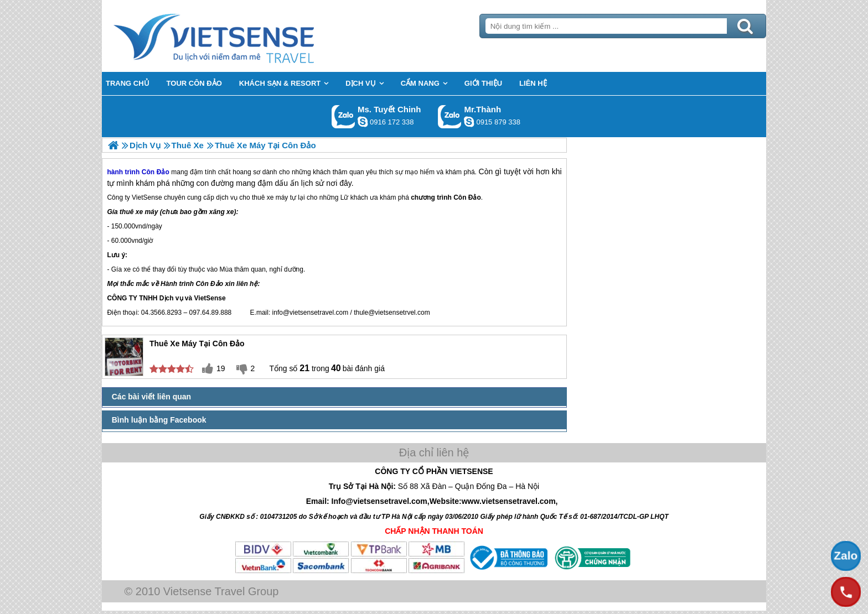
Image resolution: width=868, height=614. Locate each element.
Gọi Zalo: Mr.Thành (450, 116)
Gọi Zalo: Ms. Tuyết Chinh (343, 116)
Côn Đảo (467, 197)
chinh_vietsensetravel (363, 122)
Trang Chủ (241, 36)
